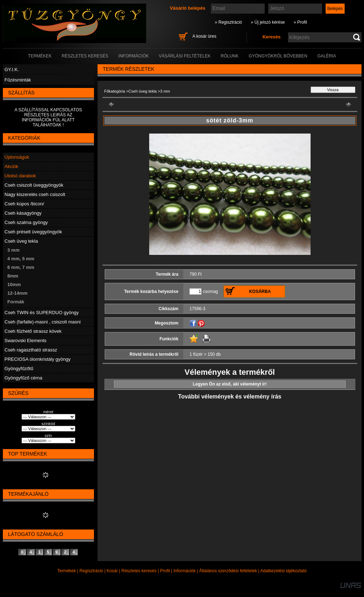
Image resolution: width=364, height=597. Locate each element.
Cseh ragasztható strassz (31, 350)
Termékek (67, 571)
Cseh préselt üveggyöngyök (33, 232)
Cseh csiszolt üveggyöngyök (34, 185)
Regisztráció (91, 571)
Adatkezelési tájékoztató (283, 571)
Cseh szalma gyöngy (26, 222)
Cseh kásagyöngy (23, 213)
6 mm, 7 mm (21, 267)
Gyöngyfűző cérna (24, 378)
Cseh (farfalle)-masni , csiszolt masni (43, 322)
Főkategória (115, 91)
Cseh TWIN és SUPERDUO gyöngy (42, 313)
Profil (165, 571)
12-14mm (18, 293)
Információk (184, 571)
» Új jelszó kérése (268, 22)
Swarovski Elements (26, 341)
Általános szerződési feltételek (228, 571)
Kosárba (260, 291)
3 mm (14, 250)
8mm (13, 276)
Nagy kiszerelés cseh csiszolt (35, 194)
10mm (14, 284)
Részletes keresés (139, 571)
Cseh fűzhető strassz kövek (33, 331)
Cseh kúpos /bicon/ (25, 204)
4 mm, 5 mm (21, 259)
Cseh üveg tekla (21, 241)
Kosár (112, 571)
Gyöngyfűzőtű (19, 369)
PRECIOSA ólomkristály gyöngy (38, 359)
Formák (16, 302)
